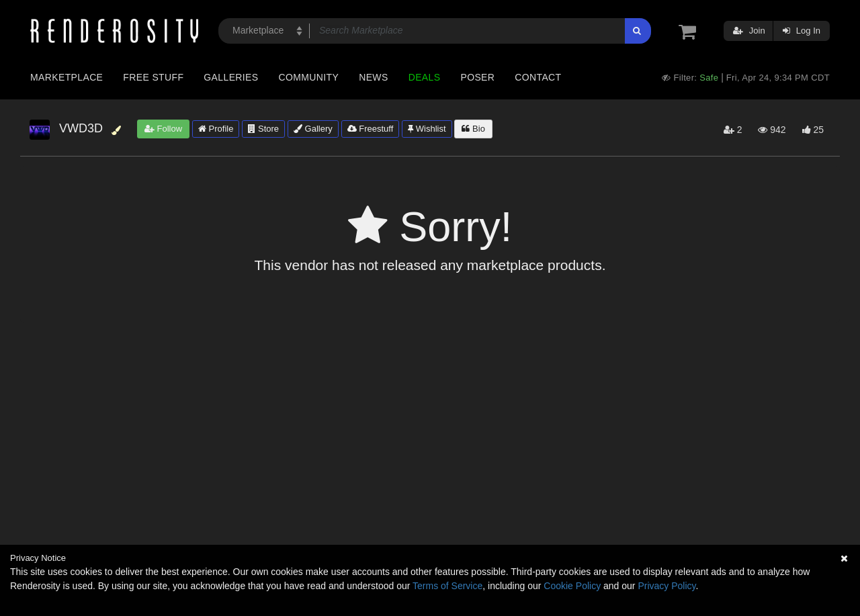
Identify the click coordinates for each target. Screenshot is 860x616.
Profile (216, 129)
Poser (477, 77)
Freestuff (371, 129)
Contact (538, 77)
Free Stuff (153, 77)
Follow (163, 129)
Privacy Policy (666, 586)
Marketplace (67, 77)
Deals (425, 77)
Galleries (231, 77)
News (373, 77)
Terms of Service (447, 586)
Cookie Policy (572, 586)
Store (263, 129)
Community (309, 77)
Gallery (313, 129)
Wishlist (427, 129)
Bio (473, 129)
